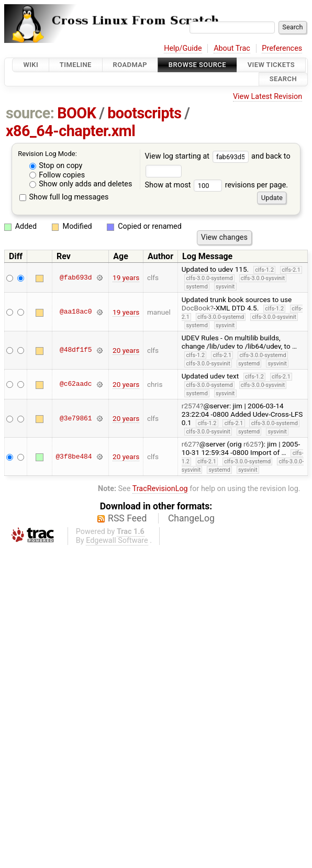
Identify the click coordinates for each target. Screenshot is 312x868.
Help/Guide (183, 48)
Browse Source (197, 65)
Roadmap (130, 65)
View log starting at (198, 156)
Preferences (282, 48)
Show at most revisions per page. (216, 185)
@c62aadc (76, 384)
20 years (126, 350)
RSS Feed (127, 518)
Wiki (31, 65)
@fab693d (76, 277)
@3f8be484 (74, 457)
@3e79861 (76, 418)
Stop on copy (56, 166)
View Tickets (271, 65)
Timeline (76, 65)
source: (30, 113)
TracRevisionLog (160, 489)
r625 (251, 444)
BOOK (76, 113)
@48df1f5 (76, 350)
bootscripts (144, 113)
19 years (126, 277)
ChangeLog (191, 518)
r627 (189, 444)
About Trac (232, 48)
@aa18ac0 (76, 312)
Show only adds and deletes (81, 184)
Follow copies (57, 175)
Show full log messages (64, 197)
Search (283, 79)
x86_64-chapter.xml (71, 131)
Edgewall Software (117, 541)
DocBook (196, 308)
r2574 (191, 406)
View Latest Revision (268, 97)
